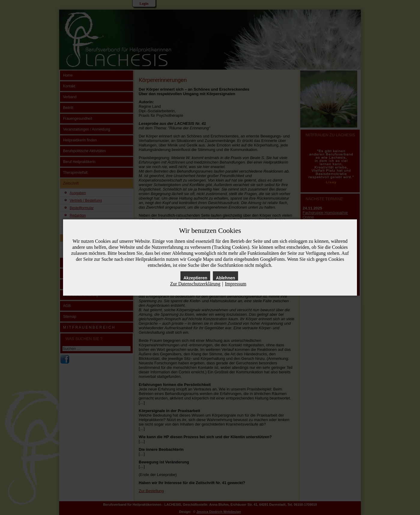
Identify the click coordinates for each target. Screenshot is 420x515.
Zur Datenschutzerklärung (195, 284)
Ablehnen (225, 278)
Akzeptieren (195, 278)
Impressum (236, 284)
